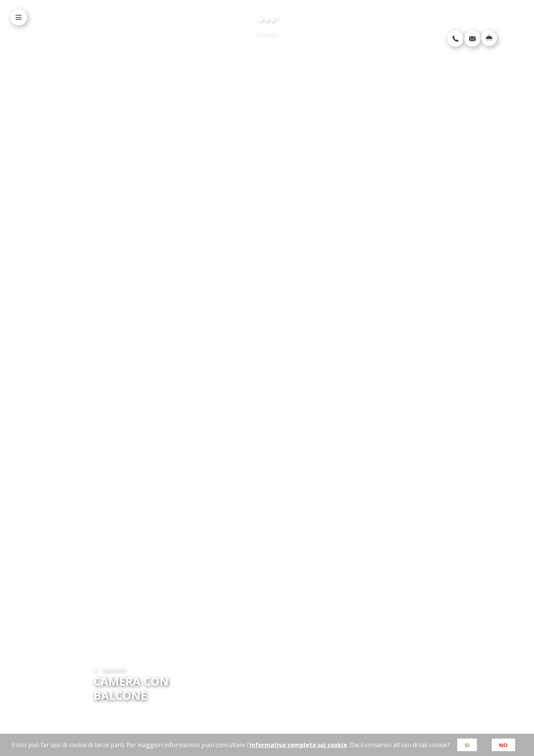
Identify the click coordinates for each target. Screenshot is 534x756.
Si (467, 745)
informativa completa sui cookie (298, 745)
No (504, 745)
